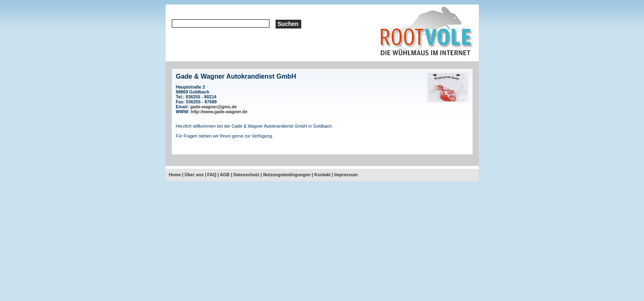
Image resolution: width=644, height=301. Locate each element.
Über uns (194, 175)
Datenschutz (246, 175)
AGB (225, 175)
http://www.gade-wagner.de (219, 112)
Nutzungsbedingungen (287, 175)
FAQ (212, 175)
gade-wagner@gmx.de (213, 107)
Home (175, 175)
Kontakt (323, 175)
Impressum (346, 175)
